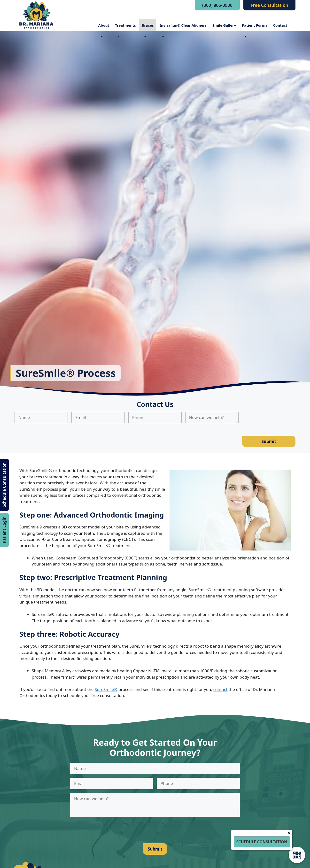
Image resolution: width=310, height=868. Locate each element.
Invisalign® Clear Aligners (183, 27)
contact (220, 689)
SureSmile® (106, 689)
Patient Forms (255, 27)
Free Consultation (269, 5)
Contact (280, 25)
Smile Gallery (224, 25)
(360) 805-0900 (217, 5)
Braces (148, 27)
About (104, 27)
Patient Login (4, 530)
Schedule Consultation (4, 485)
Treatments (125, 27)
